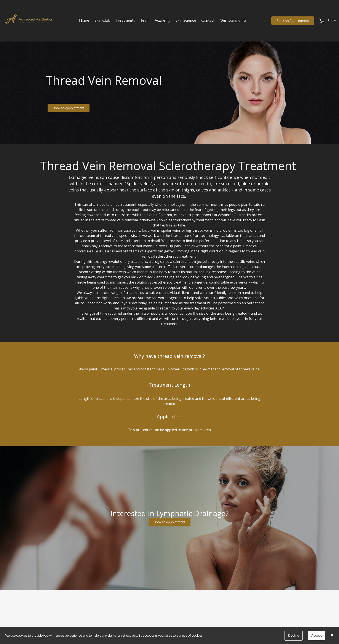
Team (145, 21)
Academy (162, 21)
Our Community (233, 21)
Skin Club (102, 21)
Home (84, 21)
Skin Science (186, 21)
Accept (317, 636)
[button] (322, 21)
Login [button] (332, 21)
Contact (208, 21)
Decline (294, 636)
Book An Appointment (293, 21)
